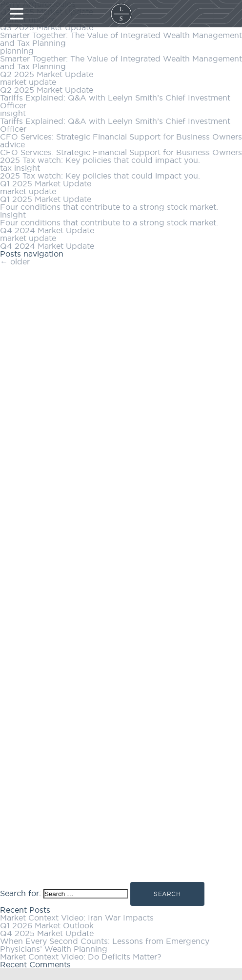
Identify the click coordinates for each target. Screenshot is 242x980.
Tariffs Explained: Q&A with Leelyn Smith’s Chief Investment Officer (115, 101)
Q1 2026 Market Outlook (47, 925)
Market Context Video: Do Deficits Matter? (81, 957)
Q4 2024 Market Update (47, 230)
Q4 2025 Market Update (47, 933)
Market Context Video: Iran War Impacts (77, 918)
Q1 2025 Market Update (46, 183)
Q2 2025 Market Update (47, 74)
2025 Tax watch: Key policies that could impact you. (100, 160)
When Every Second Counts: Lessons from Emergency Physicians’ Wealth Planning (105, 945)
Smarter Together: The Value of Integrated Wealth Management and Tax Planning (121, 39)
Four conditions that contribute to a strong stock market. (109, 207)
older (15, 261)
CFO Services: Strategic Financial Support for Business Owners (121, 137)
